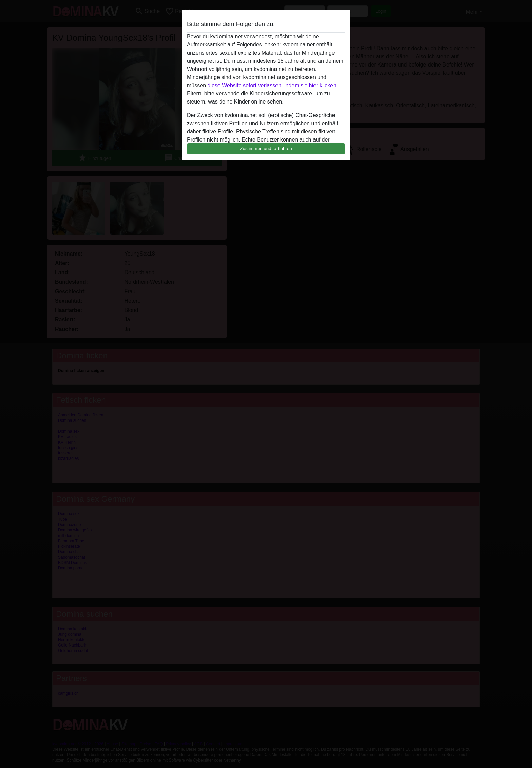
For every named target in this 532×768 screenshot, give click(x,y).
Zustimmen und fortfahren (266, 148)
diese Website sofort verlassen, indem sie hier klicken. (272, 85)
